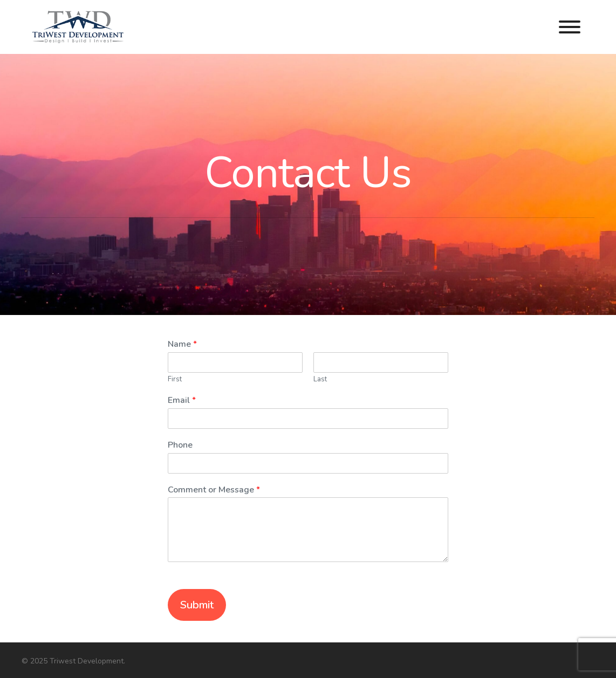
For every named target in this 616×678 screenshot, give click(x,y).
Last (320, 379)
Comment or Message (214, 490)
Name (182, 344)
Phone (180, 445)
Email (182, 400)
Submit (197, 605)
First (175, 379)
